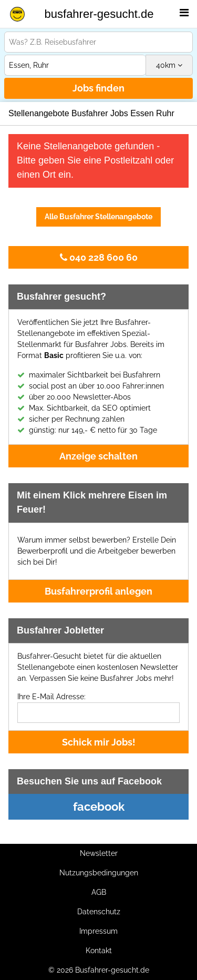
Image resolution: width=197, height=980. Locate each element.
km (169, 65)
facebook (99, 807)
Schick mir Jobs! (99, 742)
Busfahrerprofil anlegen (98, 591)
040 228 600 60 (99, 257)
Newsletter (99, 853)
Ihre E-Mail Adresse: (51, 697)
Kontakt (99, 951)
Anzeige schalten (98, 456)
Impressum (98, 931)
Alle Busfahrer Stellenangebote (98, 217)
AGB (99, 892)
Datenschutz (99, 912)
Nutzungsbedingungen (99, 873)
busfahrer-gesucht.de (99, 14)
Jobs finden (98, 88)
